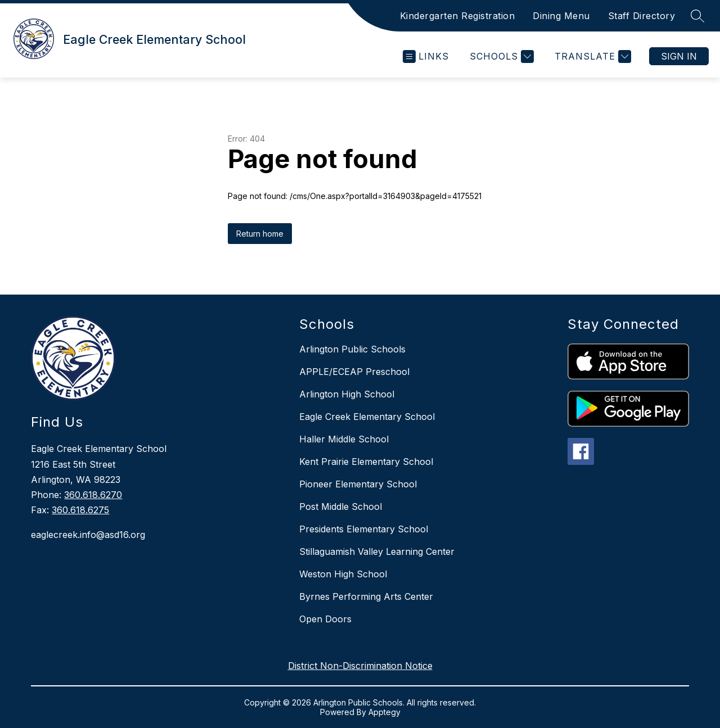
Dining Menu (561, 16)
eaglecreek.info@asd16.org (88, 535)
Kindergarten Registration (458, 16)
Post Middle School (341, 507)
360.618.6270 (93, 495)
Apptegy (384, 712)
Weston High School (343, 574)
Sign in (679, 56)
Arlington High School (347, 394)
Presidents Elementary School (364, 529)
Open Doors (325, 619)
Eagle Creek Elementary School (367, 417)
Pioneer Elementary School (358, 484)
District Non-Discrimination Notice (360, 666)
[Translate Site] (591, 56)
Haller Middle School (344, 439)
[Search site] (697, 16)
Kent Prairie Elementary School (366, 462)
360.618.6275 (80, 510)
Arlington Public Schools (352, 349)
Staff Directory (642, 16)
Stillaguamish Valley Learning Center (377, 551)
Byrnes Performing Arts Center (366, 596)
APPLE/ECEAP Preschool (354, 372)
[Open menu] (426, 56)
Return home (260, 234)
